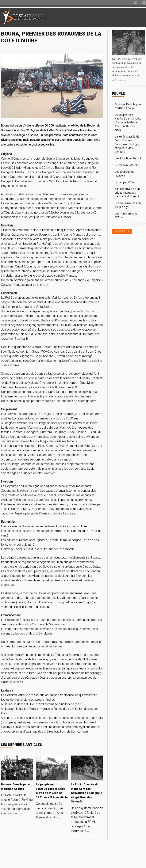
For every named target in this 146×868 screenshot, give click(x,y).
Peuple (118, 93)
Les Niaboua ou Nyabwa (125, 174)
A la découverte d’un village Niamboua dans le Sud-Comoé (127, 193)
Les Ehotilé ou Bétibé (128, 158)
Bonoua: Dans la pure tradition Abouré (128, 106)
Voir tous (122, 231)
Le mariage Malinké (127, 165)
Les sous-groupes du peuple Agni (128, 205)
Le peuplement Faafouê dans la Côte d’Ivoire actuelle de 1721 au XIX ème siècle (128, 122)
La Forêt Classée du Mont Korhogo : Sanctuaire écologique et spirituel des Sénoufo (128, 144)
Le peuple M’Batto (126, 182)
